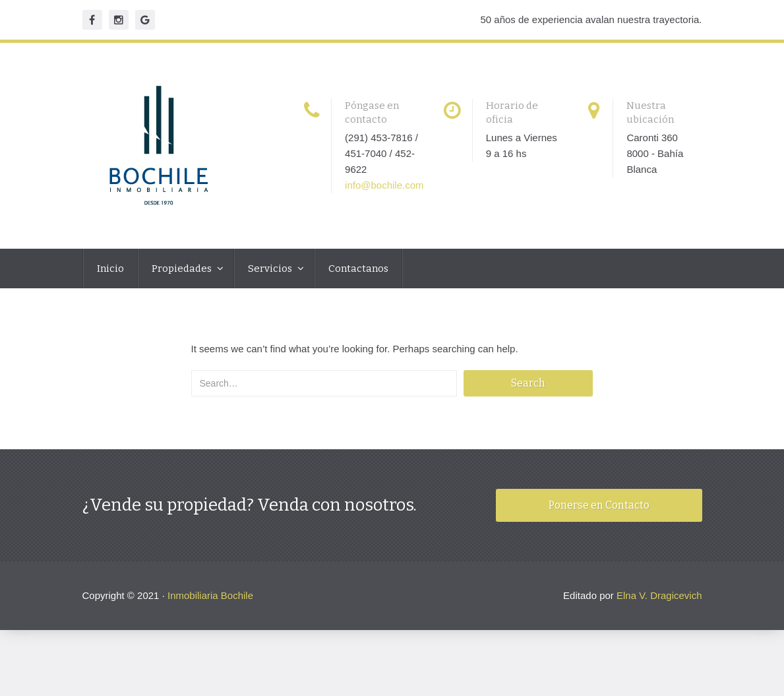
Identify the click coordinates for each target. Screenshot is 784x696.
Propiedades (183, 269)
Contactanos (358, 269)
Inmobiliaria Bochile (210, 595)
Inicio (110, 269)
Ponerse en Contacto (599, 505)
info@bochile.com (384, 185)
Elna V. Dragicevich (659, 595)
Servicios (271, 269)
